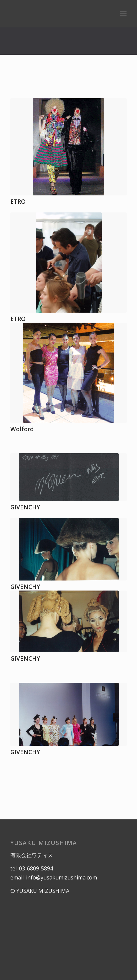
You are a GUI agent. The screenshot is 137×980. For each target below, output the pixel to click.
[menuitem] (123, 14)
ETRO (18, 201)
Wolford (22, 429)
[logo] (57, 14)
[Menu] (123, 14)
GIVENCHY (25, 507)
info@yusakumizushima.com (61, 877)
